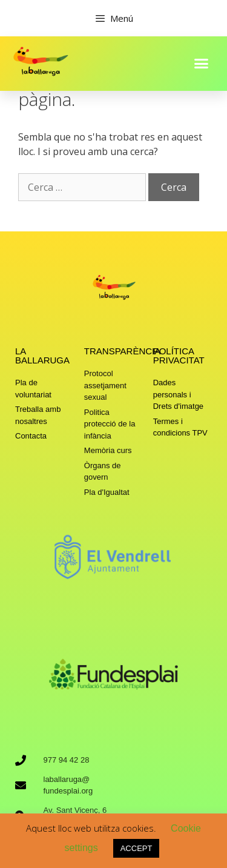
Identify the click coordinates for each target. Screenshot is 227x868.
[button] (202, 63)
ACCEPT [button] (137, 848)
